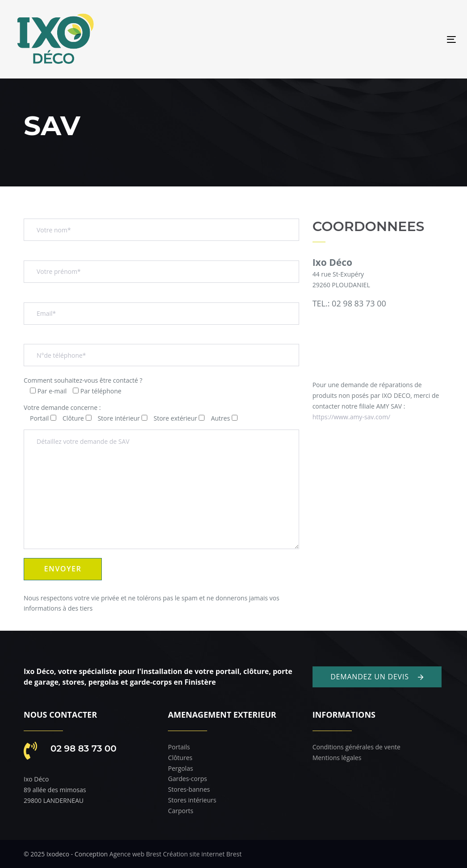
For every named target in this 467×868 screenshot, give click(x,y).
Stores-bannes (189, 789)
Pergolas (180, 768)
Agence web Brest (135, 854)
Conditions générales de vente (357, 747)
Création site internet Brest (202, 854)
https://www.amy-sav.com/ (352, 417)
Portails (179, 747)
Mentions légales (337, 758)
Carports (181, 811)
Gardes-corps (187, 779)
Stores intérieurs (192, 800)
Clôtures (180, 758)
